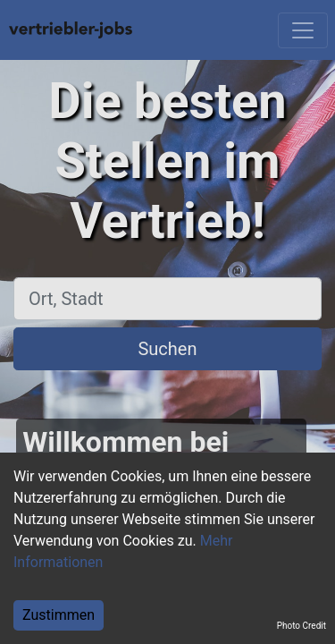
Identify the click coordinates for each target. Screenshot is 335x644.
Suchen (167, 349)
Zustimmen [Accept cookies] (59, 615)
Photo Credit (301, 626)
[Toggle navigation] (303, 30)
